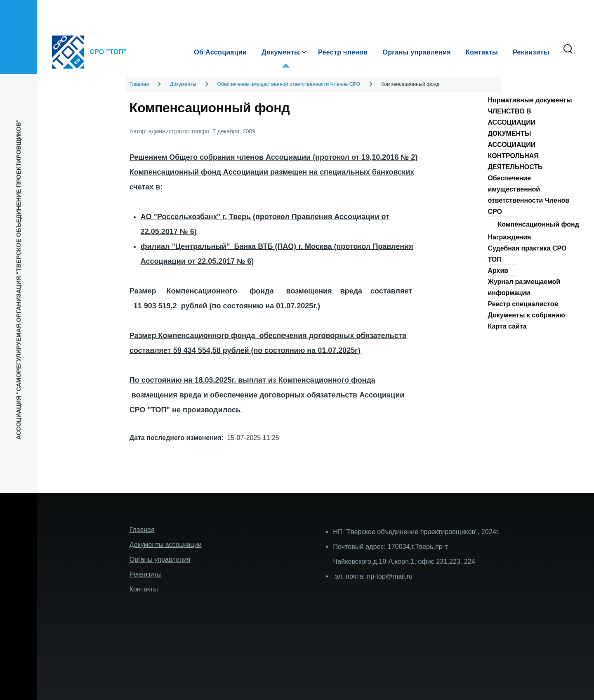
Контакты (144, 589)
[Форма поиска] (568, 50)
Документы (183, 84)
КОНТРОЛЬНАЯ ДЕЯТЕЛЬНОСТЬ (515, 161)
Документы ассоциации (166, 545)
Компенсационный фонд (538, 224)
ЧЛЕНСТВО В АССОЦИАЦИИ (511, 117)
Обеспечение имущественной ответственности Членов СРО (289, 84)
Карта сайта (507, 326)
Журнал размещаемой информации (524, 287)
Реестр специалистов (523, 304)
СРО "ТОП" (108, 52)
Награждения (509, 237)
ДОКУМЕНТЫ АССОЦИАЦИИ (511, 139)
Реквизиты (146, 574)
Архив (498, 271)
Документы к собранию (526, 315)
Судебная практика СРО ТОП (527, 254)
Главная (139, 84)
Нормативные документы (530, 100)
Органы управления (160, 559)
